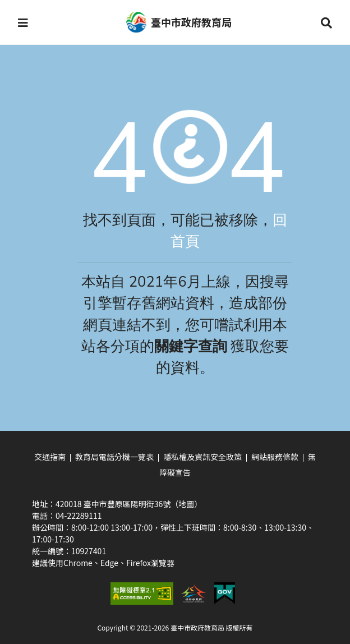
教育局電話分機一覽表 (114, 457)
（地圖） (186, 504)
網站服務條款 (275, 457)
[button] (23, 22)
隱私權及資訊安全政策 (202, 457)
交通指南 (50, 457)
